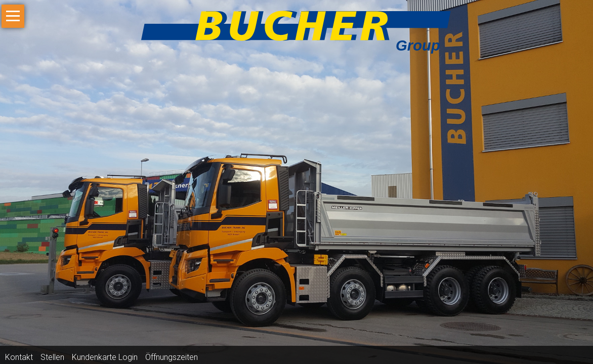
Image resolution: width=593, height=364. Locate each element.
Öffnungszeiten (172, 357)
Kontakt (19, 357)
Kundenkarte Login (105, 357)
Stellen (52, 357)
